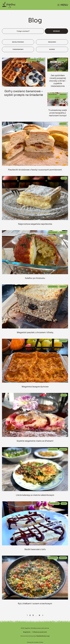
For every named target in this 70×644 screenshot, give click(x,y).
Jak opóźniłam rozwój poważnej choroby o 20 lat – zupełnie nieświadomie (58, 81)
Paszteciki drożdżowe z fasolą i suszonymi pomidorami (35, 170)
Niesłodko (52, 42)
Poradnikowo (18, 49)
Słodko (52, 49)
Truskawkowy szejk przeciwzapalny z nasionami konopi (58, 113)
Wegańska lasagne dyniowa (35, 387)
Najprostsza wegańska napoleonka (35, 224)
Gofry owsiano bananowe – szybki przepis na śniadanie (24, 93)
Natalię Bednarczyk (43, 636)
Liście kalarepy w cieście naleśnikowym (35, 495)
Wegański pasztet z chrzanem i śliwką (35, 332)
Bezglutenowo (18, 42)
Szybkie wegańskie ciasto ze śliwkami (35, 441)
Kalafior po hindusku (35, 278)
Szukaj (56, 31)
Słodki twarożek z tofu (35, 549)
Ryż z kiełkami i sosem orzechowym (35, 604)
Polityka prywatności (40, 632)
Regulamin (27, 632)
